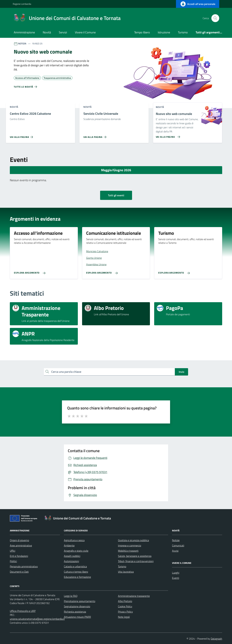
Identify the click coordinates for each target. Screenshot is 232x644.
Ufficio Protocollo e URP (23, 611)
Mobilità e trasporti (128, 551)
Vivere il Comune (85, 32)
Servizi (63, 32)
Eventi (176, 578)
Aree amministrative (21, 545)
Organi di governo (19, 540)
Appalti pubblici (72, 556)
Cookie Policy (125, 606)
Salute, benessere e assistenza (135, 556)
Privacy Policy (125, 612)
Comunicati (178, 545)
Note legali (124, 617)
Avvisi (175, 551)
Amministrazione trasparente (134, 596)
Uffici (13, 551)
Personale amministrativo (24, 566)
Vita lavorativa (126, 572)
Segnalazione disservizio (77, 606)
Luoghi (176, 573)
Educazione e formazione (77, 577)
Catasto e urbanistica (75, 566)
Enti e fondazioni (19, 556)
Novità (47, 32)
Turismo (183, 32)
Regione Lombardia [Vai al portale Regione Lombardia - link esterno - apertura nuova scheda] (22, 4)
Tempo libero (142, 32)
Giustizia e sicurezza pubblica (133, 540)
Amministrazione (24, 32)
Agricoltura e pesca (74, 540)
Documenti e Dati (19, 572)
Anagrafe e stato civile (76, 551)
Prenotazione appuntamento (80, 601)
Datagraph (216, 639)
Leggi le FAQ (71, 596)
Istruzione (164, 32)
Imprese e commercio (130, 545)
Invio (181, 372)
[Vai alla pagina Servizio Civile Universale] (96, 136)
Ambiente (69, 545)
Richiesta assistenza (75, 612)
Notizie (176, 540)
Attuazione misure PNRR (77, 617)
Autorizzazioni (71, 561)
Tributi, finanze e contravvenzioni (136, 561)
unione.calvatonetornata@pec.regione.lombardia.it (37, 619)
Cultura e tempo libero (76, 572)
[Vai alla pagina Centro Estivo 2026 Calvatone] (22, 136)
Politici (13, 561)
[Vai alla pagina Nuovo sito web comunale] (167, 136)
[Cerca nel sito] (215, 18)
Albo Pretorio (125, 601)
